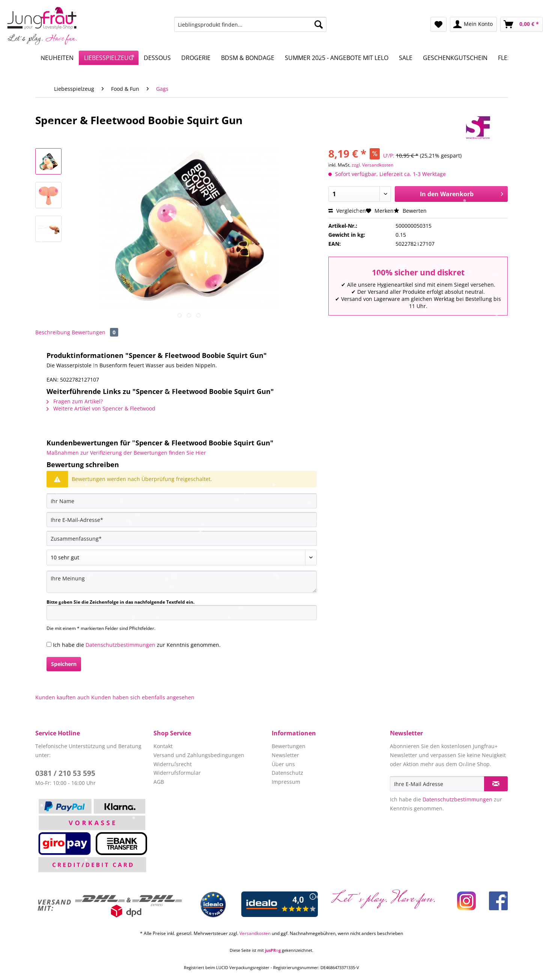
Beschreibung (53, 332)
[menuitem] (250, 28)
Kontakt (163, 746)
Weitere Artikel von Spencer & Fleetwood (101, 408)
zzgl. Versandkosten (372, 165)
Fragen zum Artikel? (75, 401)
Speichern (64, 664)
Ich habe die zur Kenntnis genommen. (137, 645)
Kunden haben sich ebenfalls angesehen (143, 697)
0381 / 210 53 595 (65, 773)
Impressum (286, 782)
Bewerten (410, 211)
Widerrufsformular (177, 773)
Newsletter (285, 755)
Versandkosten (255, 933)
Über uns (283, 764)
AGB (159, 782)
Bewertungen (95, 332)
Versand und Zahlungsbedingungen (199, 755)
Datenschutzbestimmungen (120, 645)
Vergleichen (347, 211)
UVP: (389, 156)
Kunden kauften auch (62, 697)
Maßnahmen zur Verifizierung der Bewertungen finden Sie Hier (126, 453)
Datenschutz (287, 773)
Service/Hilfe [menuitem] (518, 6)
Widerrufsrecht (173, 764)
